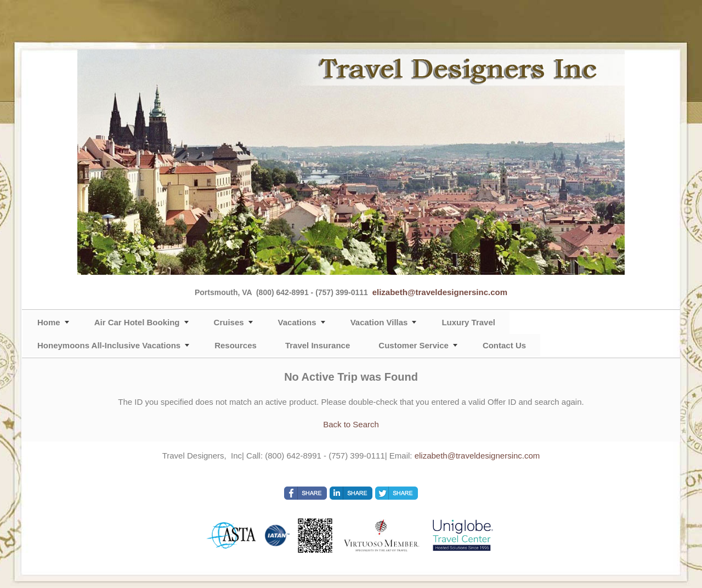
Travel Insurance (318, 345)
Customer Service (414, 345)
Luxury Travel (468, 322)
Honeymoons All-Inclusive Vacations (109, 345)
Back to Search (351, 424)
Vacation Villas (379, 322)
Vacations (297, 322)
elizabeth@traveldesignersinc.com (440, 292)
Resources (236, 345)
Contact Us (504, 345)
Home (49, 322)
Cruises (229, 322)
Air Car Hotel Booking (137, 322)
